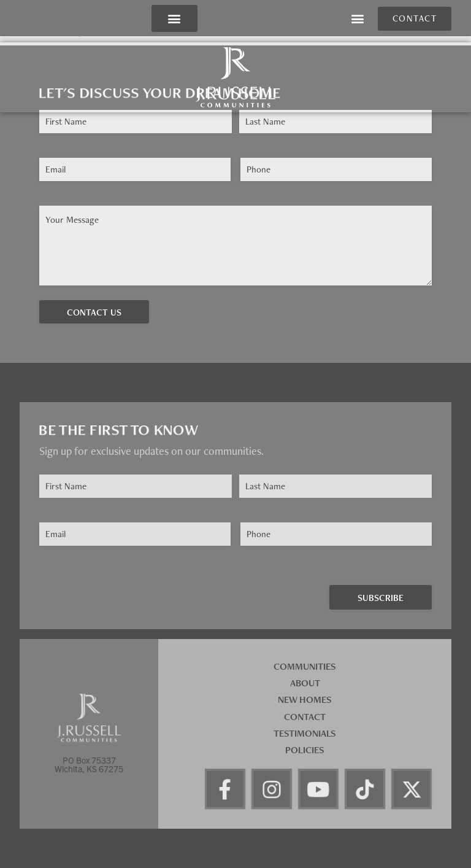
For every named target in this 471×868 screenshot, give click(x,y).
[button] (174, 19)
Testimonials (305, 733)
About (305, 683)
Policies (305, 750)
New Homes (305, 699)
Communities (305, 666)
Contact (305, 717)
